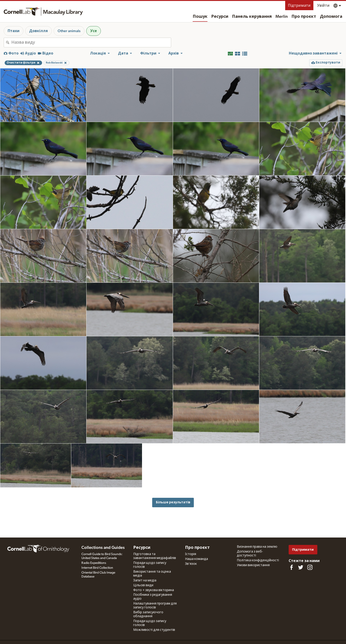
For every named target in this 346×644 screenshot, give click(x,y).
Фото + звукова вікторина (154, 590)
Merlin (282, 17)
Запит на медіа (145, 580)
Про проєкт (304, 17)
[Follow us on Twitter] (301, 567)
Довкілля (39, 31)
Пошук (200, 17)
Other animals (69, 31)
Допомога (331, 17)
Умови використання (253, 565)
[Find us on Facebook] (291, 567)
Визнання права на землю (257, 547)
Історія (191, 554)
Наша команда (196, 559)
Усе (94, 31)
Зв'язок (191, 564)
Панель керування (252, 17)
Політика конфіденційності (258, 560)
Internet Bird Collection (97, 568)
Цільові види (143, 585)
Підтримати (299, 6)
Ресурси (220, 17)
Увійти (323, 6)
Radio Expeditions (94, 563)
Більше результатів (173, 502)
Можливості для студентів (154, 630)
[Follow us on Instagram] (310, 567)
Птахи (14, 31)
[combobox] (91, 43)
